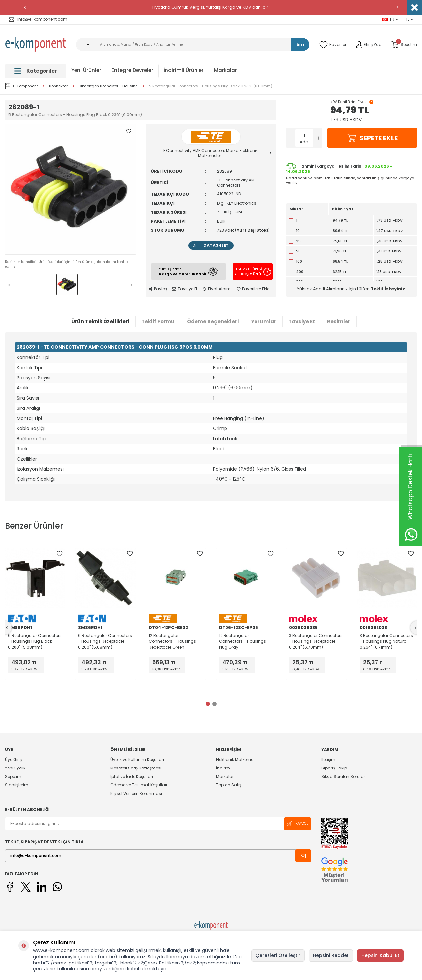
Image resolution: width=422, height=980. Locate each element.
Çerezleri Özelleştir (278, 955)
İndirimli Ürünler (184, 70)
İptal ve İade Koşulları (132, 777)
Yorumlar (264, 322)
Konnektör (58, 86)
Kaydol (297, 823)
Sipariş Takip (334, 768)
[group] (70, 189)
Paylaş (158, 289)
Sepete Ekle (372, 138)
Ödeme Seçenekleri (213, 322)
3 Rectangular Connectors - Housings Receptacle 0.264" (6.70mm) (316, 641)
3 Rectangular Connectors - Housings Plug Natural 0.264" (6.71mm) (386, 641)
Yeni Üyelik (15, 768)
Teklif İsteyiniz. (388, 289)
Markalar (226, 70)
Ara (300, 45)
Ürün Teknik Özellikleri (100, 322)
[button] (25, 7)
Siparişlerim (17, 785)
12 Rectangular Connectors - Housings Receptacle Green (172, 641)
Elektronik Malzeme (235, 760)
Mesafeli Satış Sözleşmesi (136, 768)
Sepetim (13, 777)
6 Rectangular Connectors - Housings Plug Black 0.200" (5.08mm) (35, 641)
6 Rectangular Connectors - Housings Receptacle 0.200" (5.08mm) (105, 641)
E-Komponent (21, 86)
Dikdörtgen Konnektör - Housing (108, 86)
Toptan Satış (229, 785)
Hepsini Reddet (331, 955)
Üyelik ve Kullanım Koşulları (137, 760)
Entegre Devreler (132, 70)
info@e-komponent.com (38, 19)
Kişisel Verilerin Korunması (136, 793)
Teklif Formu (158, 322)
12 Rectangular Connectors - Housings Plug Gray (242, 641)
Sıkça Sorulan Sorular (343, 777)
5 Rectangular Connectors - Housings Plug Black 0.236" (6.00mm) (211, 86)
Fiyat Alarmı (217, 289)
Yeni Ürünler (86, 70)
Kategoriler (36, 71)
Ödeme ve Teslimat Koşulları (139, 785)
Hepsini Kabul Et (380, 955)
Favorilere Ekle (253, 289)
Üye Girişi (14, 760)
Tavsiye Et (185, 289)
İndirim (223, 768)
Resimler (339, 322)
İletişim (328, 760)
